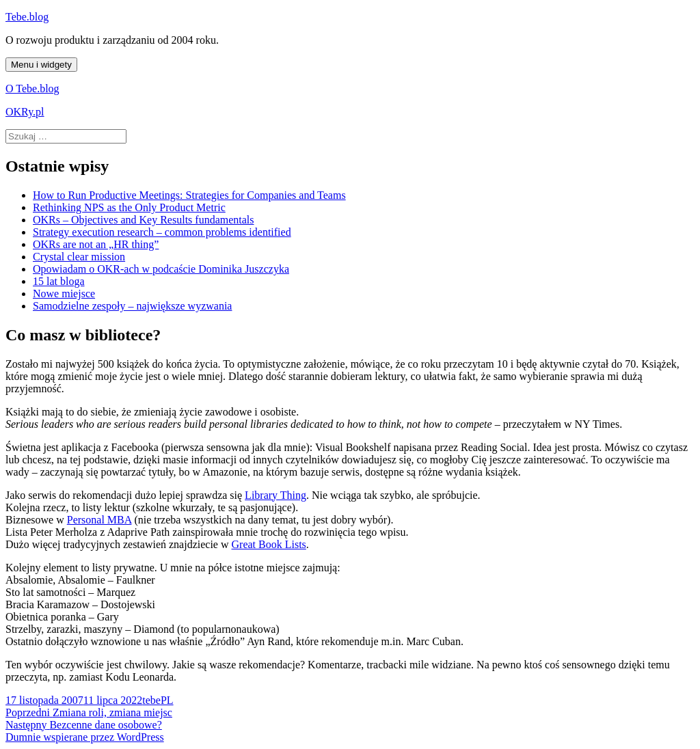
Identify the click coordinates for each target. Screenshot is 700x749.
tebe (151, 700)
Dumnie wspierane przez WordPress (85, 737)
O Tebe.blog (32, 88)
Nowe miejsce (64, 294)
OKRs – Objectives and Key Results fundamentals (144, 220)
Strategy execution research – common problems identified (162, 232)
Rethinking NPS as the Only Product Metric (129, 207)
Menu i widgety (41, 65)
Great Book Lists (269, 544)
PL (167, 700)
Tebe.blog (27, 17)
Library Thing (275, 495)
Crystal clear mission (79, 257)
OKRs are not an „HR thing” (96, 244)
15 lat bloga (59, 281)
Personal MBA (99, 520)
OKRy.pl (25, 112)
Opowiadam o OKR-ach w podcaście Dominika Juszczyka (161, 269)
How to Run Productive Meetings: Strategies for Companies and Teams (189, 195)
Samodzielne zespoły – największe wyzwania (132, 306)
